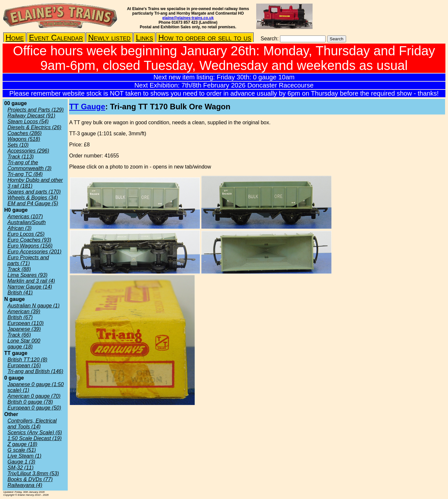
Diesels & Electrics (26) (34, 127)
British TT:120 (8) (27, 360)
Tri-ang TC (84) (25, 174)
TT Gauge (87, 107)
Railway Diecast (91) (31, 116)
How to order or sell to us (205, 38)
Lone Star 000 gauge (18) (24, 344)
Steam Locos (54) (28, 121)
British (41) (20, 293)
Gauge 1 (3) (21, 462)
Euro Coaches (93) (29, 240)
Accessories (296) (28, 151)
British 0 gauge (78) (30, 402)
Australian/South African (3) (27, 225)
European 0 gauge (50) (34, 408)
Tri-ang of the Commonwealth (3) (29, 165)
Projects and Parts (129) (36, 110)
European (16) (24, 365)
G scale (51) (22, 450)
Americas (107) (25, 216)
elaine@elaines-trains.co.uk (188, 18)
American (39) (24, 311)
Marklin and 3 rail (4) (31, 281)
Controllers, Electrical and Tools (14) (32, 424)
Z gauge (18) (22, 444)
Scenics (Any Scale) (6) (35, 432)
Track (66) (19, 335)
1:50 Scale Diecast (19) (35, 438)
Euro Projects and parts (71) (28, 260)
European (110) (26, 323)
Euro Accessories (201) (35, 252)
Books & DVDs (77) (30, 479)
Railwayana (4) (25, 485)
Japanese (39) (24, 329)
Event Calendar (56, 38)
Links (144, 38)
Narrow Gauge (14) (30, 287)
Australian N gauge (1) (34, 306)
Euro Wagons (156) (30, 246)
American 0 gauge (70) (34, 396)
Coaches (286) (25, 133)
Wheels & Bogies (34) (33, 198)
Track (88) (19, 269)
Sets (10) (18, 145)
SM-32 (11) (21, 468)
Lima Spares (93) (28, 275)
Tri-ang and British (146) (35, 371)
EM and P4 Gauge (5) (33, 203)
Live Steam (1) (24, 456)
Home (15, 38)
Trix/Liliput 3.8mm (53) (33, 473)
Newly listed (109, 38)
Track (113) (21, 157)
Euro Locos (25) (26, 234)
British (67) (20, 317)
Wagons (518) (24, 139)
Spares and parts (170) (34, 192)
